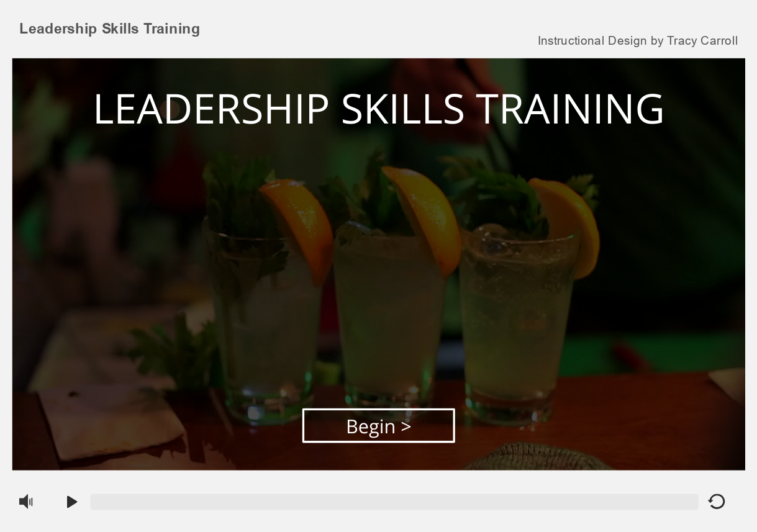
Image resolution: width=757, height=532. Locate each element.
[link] (637, 39)
